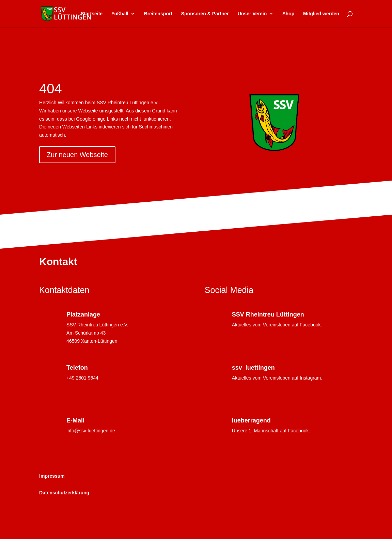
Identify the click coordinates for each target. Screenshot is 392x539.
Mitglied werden (321, 14)
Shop (288, 14)
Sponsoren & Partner (205, 14)
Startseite (92, 14)
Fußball (120, 14)
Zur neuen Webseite (77, 155)
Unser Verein (252, 14)
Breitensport (158, 14)
